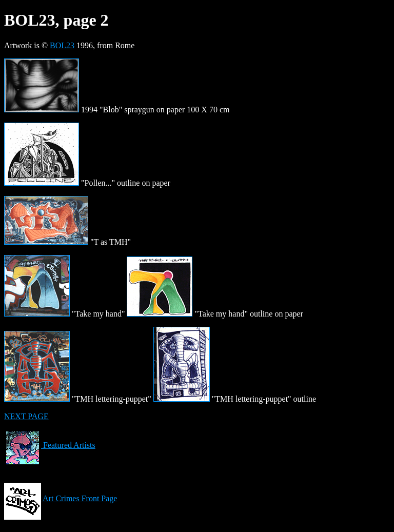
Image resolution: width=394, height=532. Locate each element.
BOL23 (62, 45)
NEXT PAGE (26, 416)
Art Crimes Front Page (61, 498)
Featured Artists (50, 445)
